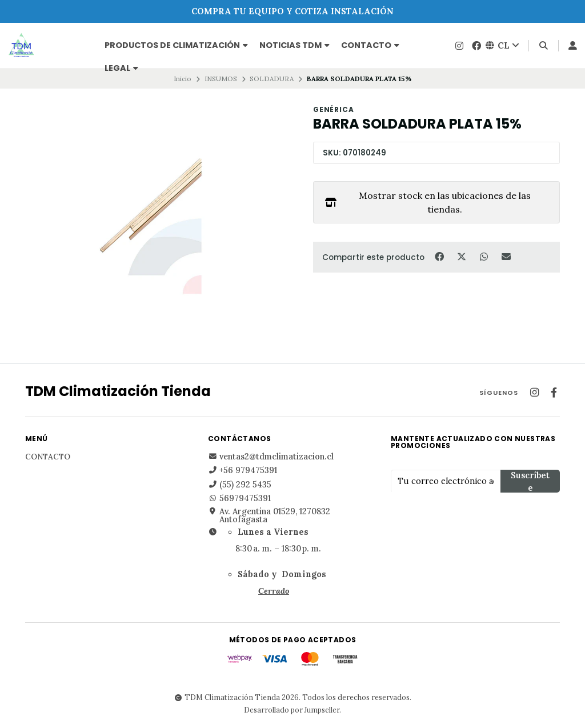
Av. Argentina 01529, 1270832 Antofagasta (269, 516)
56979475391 (239, 498)
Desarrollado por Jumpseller (292, 710)
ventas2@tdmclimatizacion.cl (271, 457)
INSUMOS (221, 79)
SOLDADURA (272, 79)
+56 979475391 (243, 470)
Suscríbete (530, 481)
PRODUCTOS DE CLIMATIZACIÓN (176, 45)
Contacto (370, 45)
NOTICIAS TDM (294, 45)
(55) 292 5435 (240, 485)
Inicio (183, 79)
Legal (121, 68)
